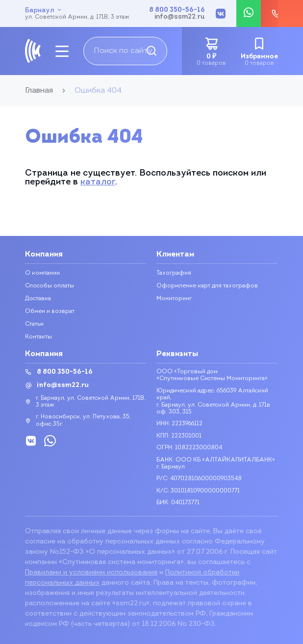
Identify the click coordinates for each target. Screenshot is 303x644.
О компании (42, 273)
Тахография (174, 273)
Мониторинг (174, 299)
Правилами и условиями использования (91, 573)
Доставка (38, 299)
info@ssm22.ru (180, 17)
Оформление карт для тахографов (207, 286)
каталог (98, 182)
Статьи (34, 324)
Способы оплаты (50, 286)
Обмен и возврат (50, 311)
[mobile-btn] (62, 51)
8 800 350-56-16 (177, 10)
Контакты (38, 337)
